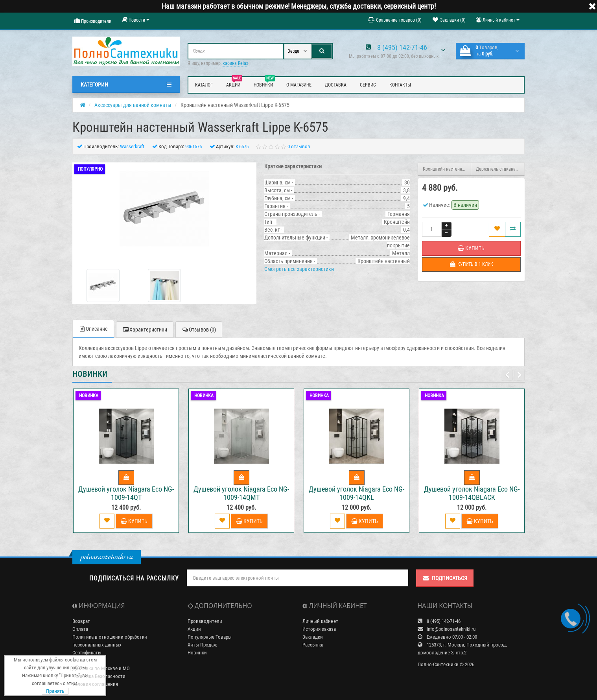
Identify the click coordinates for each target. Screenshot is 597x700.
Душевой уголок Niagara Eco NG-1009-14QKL (357, 493)
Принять (55, 691)
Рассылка (313, 645)
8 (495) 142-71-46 (402, 47)
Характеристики (145, 330)
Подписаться (445, 578)
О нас (78, 660)
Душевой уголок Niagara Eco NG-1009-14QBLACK (472, 493)
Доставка (336, 85)
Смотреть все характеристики (299, 269)
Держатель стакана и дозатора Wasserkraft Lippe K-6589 (500, 169)
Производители (93, 21)
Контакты (400, 85)
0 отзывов (299, 146)
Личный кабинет (320, 621)
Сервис (368, 85)
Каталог (204, 85)
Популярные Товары (210, 637)
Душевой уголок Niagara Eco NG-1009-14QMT (241, 493)
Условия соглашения (95, 684)
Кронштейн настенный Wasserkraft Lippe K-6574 (447, 169)
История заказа (319, 629)
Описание (93, 329)
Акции (234, 84)
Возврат (81, 621)
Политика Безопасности (99, 676)
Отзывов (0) (199, 330)
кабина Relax (235, 63)
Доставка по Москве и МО (101, 668)
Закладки (313, 637)
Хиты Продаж (202, 645)
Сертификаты (87, 653)
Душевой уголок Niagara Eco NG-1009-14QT (126, 493)
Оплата (80, 629)
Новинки (264, 84)
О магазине (299, 85)
